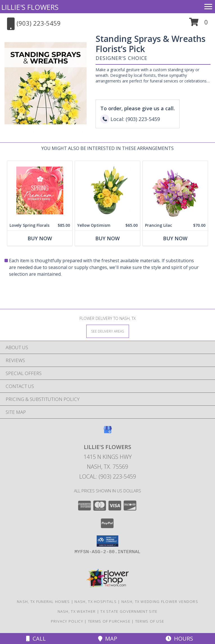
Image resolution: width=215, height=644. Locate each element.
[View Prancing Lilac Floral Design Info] (175, 191)
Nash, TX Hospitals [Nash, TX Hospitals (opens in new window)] (95, 602)
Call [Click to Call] (36, 639)
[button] (199, 24)
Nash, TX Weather (77, 611)
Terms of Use (150, 621)
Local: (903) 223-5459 (108, 476)
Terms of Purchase (109, 621)
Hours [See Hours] (179, 639)
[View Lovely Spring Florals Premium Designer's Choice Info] (40, 191)
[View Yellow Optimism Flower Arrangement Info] (107, 191)
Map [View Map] (108, 639)
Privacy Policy (67, 621)
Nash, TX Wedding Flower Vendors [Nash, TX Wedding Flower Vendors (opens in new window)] (160, 602)
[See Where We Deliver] (108, 331)
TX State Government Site (129, 611)
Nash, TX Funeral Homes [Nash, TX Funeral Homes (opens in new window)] (43, 602)
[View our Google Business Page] (108, 432)
